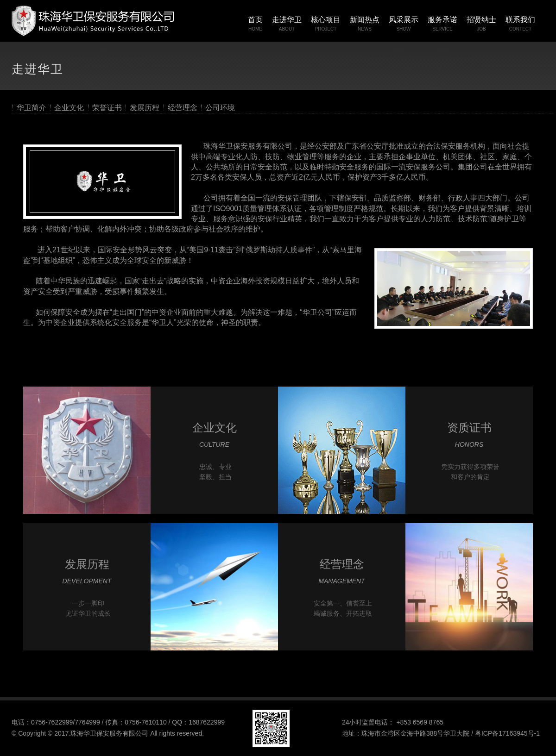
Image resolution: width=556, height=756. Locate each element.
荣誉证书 (107, 108)
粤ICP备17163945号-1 (507, 733)
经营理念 (183, 108)
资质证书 (469, 428)
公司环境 (220, 108)
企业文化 (69, 108)
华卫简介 (32, 108)
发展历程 (145, 108)
